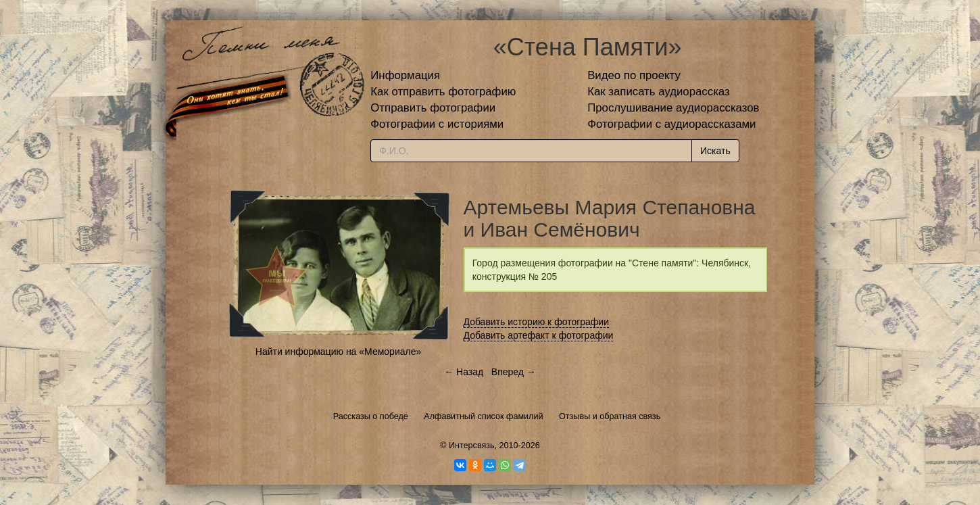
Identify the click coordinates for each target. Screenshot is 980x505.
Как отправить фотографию (443, 92)
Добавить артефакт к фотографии (539, 335)
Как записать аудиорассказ (659, 92)
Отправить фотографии (433, 108)
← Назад (464, 372)
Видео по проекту (634, 75)
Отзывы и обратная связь (610, 416)
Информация (405, 75)
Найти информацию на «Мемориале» (338, 352)
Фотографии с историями (437, 124)
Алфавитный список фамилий (483, 416)
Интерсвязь (472, 446)
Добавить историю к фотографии (537, 322)
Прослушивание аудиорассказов (673, 108)
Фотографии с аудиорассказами (671, 124)
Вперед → (514, 372)
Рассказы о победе (371, 416)
